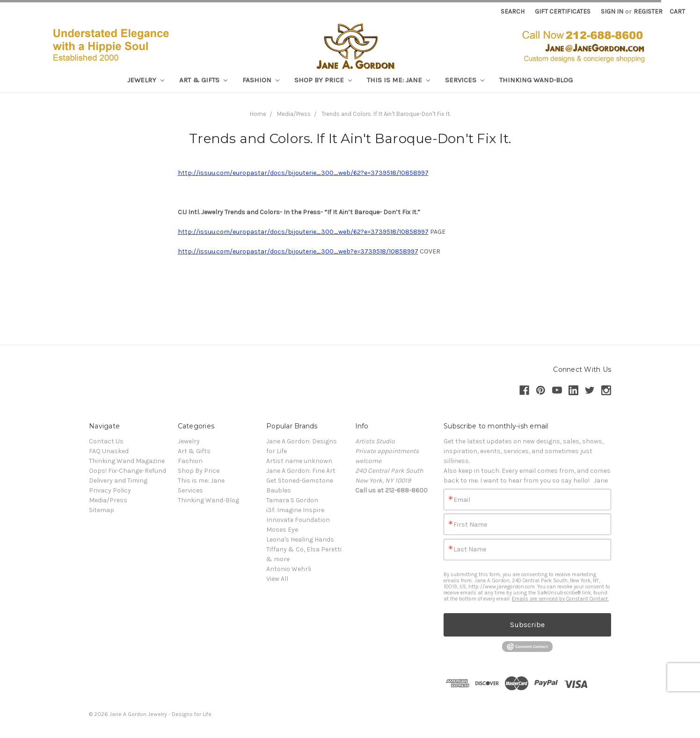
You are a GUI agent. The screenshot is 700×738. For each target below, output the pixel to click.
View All (277, 579)
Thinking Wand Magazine (127, 461)
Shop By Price (323, 80)
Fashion (261, 80)
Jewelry (146, 80)
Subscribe (527, 625)
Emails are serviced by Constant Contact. (560, 599)
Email (462, 500)
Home (258, 114)
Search (513, 11)
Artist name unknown (299, 461)
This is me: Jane (398, 80)
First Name (470, 525)
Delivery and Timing (118, 481)
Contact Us (106, 441)
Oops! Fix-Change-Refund (128, 471)
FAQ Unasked (109, 451)
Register (648, 11)
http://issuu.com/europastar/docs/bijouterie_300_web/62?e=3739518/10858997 (303, 173)
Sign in (612, 11)
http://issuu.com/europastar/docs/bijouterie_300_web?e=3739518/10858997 (298, 251)
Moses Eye (282, 530)
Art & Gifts (203, 80)
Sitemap (102, 510)
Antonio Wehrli (289, 569)
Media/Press (294, 114)
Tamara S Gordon (292, 500)
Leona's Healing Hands (300, 539)
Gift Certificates (563, 11)
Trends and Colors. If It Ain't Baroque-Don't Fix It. (386, 114)
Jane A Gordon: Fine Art (301, 471)
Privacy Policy (110, 490)
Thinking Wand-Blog (536, 80)
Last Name (470, 550)
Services (465, 80)
